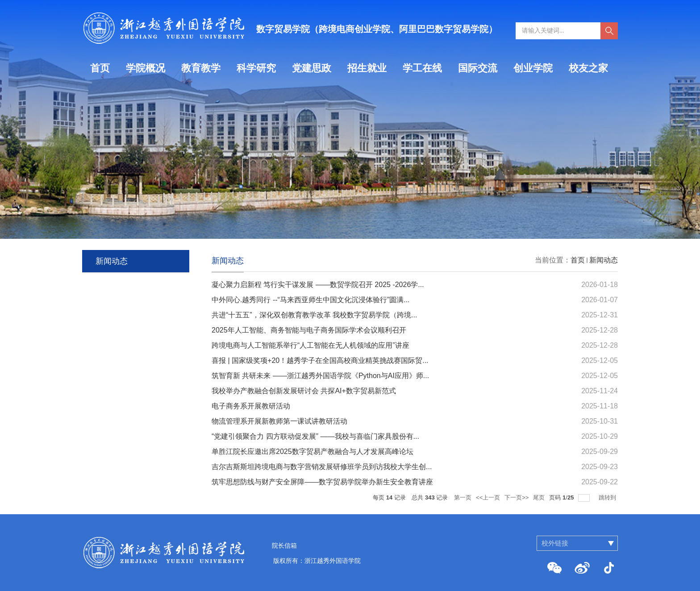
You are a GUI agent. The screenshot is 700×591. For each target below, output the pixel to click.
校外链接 (555, 543)
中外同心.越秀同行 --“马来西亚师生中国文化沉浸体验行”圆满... (311, 300)
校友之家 (588, 68)
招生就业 (367, 68)
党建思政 (312, 68)
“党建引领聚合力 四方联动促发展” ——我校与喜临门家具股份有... (315, 436)
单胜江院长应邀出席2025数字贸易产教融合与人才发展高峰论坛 (312, 452)
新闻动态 (604, 260)
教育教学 (201, 68)
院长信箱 (284, 545)
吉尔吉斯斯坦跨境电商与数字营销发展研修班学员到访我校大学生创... (322, 467)
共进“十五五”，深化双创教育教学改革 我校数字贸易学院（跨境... (314, 315)
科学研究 (256, 68)
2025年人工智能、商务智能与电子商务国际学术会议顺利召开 (309, 330)
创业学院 (533, 68)
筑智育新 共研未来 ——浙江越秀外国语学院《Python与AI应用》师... (320, 376)
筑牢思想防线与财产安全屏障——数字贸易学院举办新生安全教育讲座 (322, 482)
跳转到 (608, 497)
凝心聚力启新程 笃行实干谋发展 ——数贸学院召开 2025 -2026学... (318, 285)
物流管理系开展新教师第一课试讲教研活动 (279, 421)
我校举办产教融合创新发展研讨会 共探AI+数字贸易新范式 (304, 391)
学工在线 (422, 68)
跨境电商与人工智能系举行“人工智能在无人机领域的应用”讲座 (310, 345)
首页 (100, 68)
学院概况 (146, 68)
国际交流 (478, 68)
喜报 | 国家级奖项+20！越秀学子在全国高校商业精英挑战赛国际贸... (320, 360)
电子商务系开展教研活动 (251, 406)
